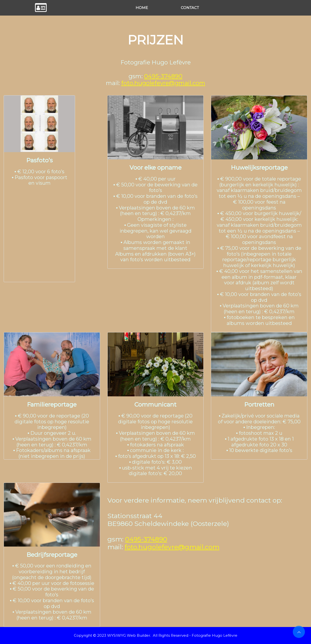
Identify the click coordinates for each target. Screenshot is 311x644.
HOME (142, 8)
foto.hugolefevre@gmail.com (163, 83)
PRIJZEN (155, 40)
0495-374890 (163, 76)
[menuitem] (142, 8)
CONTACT (190, 8)
